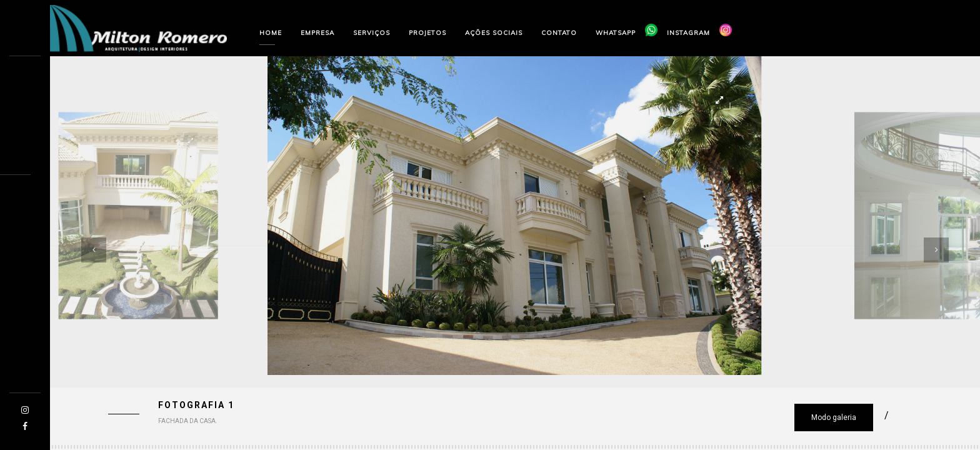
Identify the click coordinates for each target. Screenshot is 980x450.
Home (271, 33)
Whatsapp (616, 33)
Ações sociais (494, 33)
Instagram (688, 33)
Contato (559, 33)
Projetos (427, 33)
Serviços (372, 33)
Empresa (317, 33)
